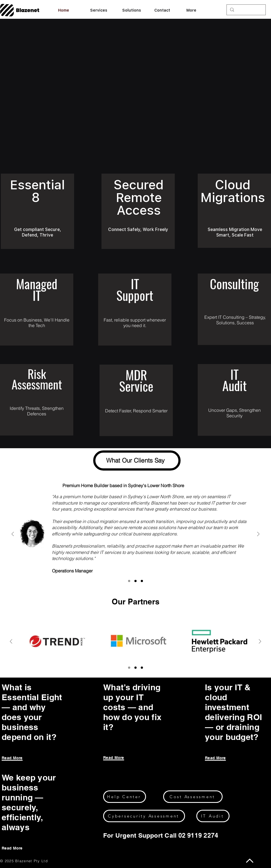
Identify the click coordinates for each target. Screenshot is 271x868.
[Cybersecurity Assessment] (144, 816)
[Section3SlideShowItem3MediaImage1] (142, 581)
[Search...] (246, 10)
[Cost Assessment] (193, 797)
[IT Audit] (213, 816)
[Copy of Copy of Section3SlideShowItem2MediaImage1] (142, 668)
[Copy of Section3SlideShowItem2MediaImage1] (135, 668)
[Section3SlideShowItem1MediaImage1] (135, 581)
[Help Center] (125, 797)
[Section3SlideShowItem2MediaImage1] (129, 581)
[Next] (258, 534)
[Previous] (13, 534)
